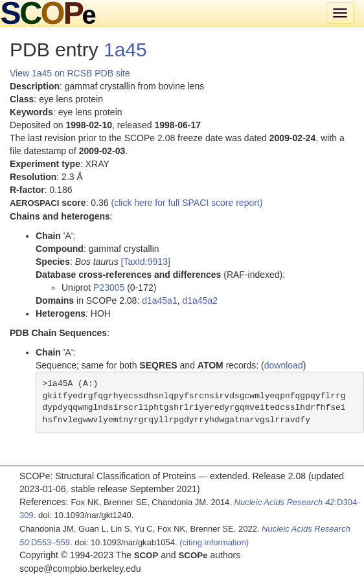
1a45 (125, 50)
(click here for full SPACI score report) (187, 203)
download (284, 365)
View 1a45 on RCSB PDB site (70, 73)
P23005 (109, 288)
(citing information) (214, 542)
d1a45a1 (160, 300)
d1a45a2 (200, 300)
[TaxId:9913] (146, 262)
